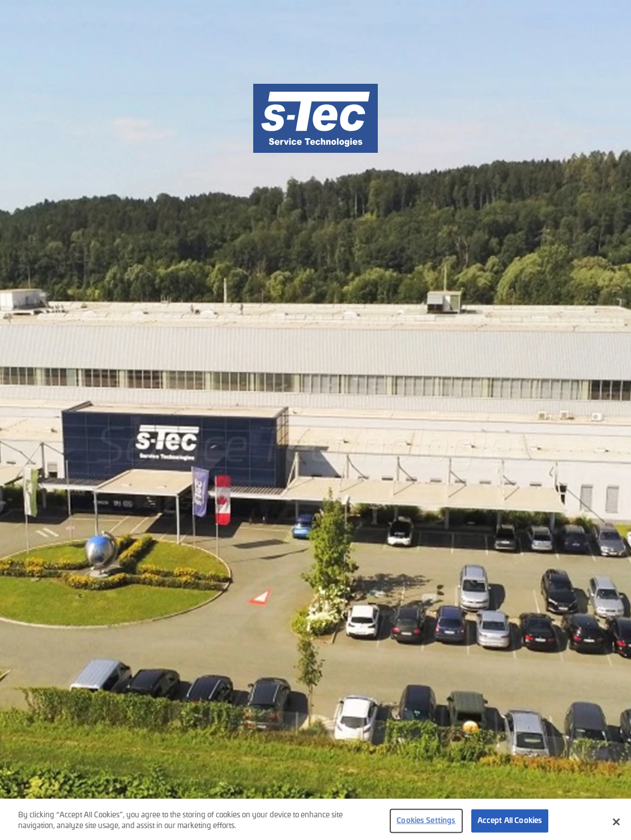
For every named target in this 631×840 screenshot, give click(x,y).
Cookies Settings (426, 828)
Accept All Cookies (510, 828)
